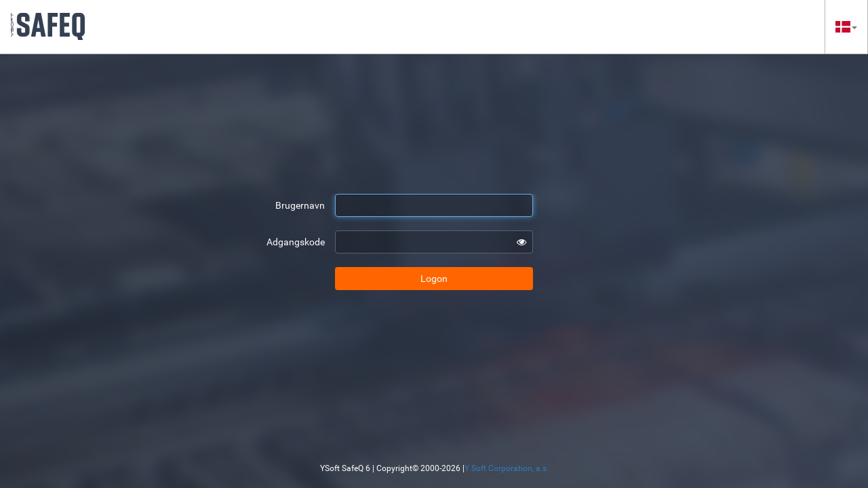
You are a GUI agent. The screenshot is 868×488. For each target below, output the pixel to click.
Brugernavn (300, 205)
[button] (846, 27)
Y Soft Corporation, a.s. (507, 468)
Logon (434, 279)
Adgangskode (296, 242)
